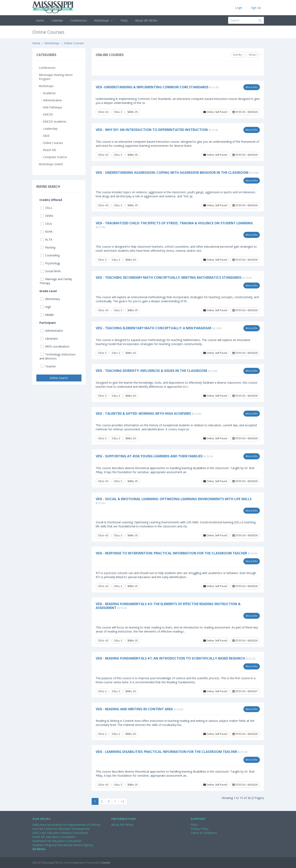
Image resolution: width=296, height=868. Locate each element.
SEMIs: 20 (131, 260)
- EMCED (46, 114)
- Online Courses (51, 143)
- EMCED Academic (53, 121)
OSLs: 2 (116, 260)
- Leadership (48, 129)
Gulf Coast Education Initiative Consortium (60, 833)
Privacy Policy (200, 829)
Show (253, 55)
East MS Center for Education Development (61, 829)
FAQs (124, 20)
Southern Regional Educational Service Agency (63, 845)
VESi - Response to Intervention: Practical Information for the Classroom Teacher (171, 553)
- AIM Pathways (50, 107)
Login (239, 8)
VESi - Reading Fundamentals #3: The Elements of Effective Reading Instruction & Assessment (168, 606)
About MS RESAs (146, 20)
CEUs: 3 (102, 260)
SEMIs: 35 (133, 112)
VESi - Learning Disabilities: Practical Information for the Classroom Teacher (166, 752)
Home (40, 20)
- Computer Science (53, 157)
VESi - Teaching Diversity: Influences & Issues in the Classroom (151, 371)
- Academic (47, 93)
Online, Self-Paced (215, 112)
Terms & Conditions (204, 833)
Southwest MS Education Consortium (57, 841)
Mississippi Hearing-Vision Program (56, 77)
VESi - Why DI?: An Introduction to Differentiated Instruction (152, 130)
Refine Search (59, 378)
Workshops (104, 20)
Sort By (238, 55)
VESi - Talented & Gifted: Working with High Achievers (143, 413)
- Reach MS (48, 150)
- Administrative (50, 100)
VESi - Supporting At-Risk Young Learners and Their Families (149, 456)
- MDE (44, 136)
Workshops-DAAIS (51, 164)
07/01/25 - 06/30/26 (245, 112)
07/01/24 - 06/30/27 (245, 691)
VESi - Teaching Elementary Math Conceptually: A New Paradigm (153, 328)
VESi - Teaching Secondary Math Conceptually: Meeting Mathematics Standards (169, 277)
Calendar (57, 20)
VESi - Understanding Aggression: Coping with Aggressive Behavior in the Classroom (172, 173)
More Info (252, 87)
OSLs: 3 (118, 112)
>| (123, 801)
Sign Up (256, 8)
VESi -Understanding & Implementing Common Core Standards (152, 87)
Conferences (79, 20)
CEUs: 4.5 (103, 112)
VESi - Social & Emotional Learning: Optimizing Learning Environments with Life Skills (174, 499)
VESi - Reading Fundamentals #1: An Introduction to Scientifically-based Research (170, 658)
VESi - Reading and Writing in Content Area (134, 709)
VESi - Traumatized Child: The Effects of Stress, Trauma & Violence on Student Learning (174, 223)
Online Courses (74, 43)
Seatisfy (106, 863)
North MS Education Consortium (54, 837)
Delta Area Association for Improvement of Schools (66, 825)
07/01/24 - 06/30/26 (245, 155)
